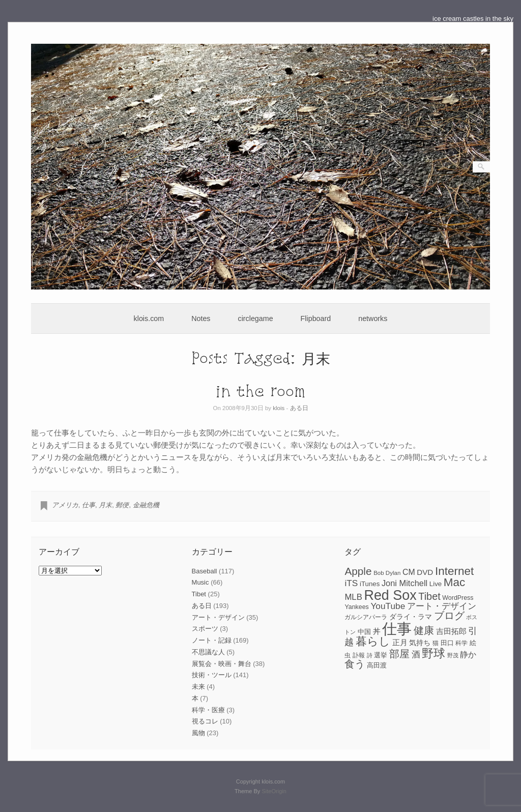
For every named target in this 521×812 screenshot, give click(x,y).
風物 (198, 733)
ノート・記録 (212, 640)
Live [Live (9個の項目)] (436, 584)
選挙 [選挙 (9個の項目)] (381, 655)
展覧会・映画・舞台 (222, 664)
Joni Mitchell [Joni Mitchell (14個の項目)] (404, 583)
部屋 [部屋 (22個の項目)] (399, 654)
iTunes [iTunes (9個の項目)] (370, 584)
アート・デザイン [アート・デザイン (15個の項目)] (442, 606)
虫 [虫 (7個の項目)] (348, 655)
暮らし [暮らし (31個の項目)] (373, 641)
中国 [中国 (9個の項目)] (364, 632)
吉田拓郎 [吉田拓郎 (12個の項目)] (451, 631)
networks (373, 318)
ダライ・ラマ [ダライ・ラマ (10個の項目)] (411, 617)
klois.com (149, 318)
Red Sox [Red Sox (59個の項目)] (390, 595)
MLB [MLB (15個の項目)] (353, 597)
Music (200, 582)
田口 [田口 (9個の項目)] (447, 643)
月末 (105, 505)
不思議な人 (208, 652)
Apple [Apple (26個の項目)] (358, 571)
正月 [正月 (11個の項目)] (400, 643)
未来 (198, 687)
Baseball (205, 571)
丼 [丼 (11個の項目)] (377, 631)
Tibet (199, 594)
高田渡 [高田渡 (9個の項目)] (377, 665)
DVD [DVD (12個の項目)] (425, 572)
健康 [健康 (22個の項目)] (424, 630)
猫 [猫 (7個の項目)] (436, 643)
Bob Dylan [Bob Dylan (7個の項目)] (387, 573)
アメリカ (65, 505)
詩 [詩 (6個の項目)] (370, 655)
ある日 (299, 408)
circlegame (256, 318)
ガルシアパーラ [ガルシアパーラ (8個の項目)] (366, 617)
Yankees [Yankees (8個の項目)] (356, 607)
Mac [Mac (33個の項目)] (455, 582)
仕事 (89, 505)
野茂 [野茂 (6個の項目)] (453, 655)
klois (279, 408)
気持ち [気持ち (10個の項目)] (420, 643)
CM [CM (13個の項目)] (409, 572)
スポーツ (205, 629)
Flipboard (316, 318)
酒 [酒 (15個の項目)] (416, 655)
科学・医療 (208, 710)
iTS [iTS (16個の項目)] (351, 583)
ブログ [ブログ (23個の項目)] (449, 616)
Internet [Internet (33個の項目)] (454, 571)
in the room (260, 391)
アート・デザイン (218, 617)
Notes (201, 318)
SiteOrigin (274, 791)
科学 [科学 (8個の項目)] (461, 643)
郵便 (122, 505)
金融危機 (146, 505)
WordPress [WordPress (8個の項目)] (458, 598)
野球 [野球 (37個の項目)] (433, 653)
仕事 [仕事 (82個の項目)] (397, 629)
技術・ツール (212, 675)
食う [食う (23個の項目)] (355, 664)
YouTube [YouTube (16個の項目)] (388, 606)
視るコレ (205, 721)
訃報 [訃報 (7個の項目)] (359, 655)
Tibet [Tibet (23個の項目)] (429, 596)
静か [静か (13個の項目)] (468, 655)
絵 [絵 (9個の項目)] (473, 643)
